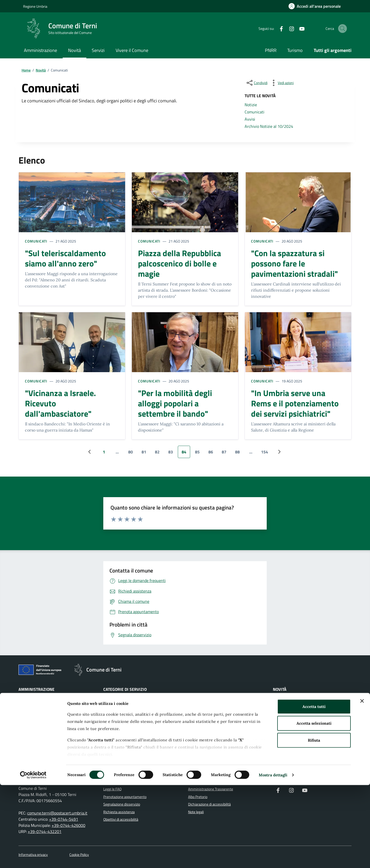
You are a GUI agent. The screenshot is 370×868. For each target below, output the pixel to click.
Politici (23, 732)
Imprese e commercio (204, 710)
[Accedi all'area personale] (315, 6)
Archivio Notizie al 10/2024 (293, 725)
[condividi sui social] (257, 83)
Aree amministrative (34, 710)
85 (199, 453)
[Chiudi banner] (362, 784)
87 (226, 453)
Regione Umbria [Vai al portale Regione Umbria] (35, 6)
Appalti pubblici (114, 725)
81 (146, 453)
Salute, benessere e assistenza (211, 725)
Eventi (278, 763)
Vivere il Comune (132, 50)
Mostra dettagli (273, 858)
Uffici (22, 718)
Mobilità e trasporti (202, 718)
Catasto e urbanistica (119, 740)
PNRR (271, 50)
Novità (75, 50)
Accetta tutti (314, 789)
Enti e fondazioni (31, 725)
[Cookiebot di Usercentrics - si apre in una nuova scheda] (33, 858)
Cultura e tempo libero (120, 748)
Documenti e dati (31, 748)
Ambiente (111, 710)
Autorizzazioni (114, 732)
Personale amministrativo (38, 740)
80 (132, 453)
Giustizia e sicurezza (203, 702)
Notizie (278, 702)
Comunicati (36, 241)
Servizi (98, 50)
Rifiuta (314, 823)
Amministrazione (40, 50)
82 (159, 453)
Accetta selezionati (314, 806)
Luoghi (278, 756)
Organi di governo (32, 702)
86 (213, 453)
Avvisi (277, 718)
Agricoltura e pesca (117, 702)
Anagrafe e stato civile (120, 718)
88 (239, 453)
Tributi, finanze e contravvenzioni (213, 732)
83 (173, 453)
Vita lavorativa (199, 748)
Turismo (295, 50)
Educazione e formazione (122, 755)
